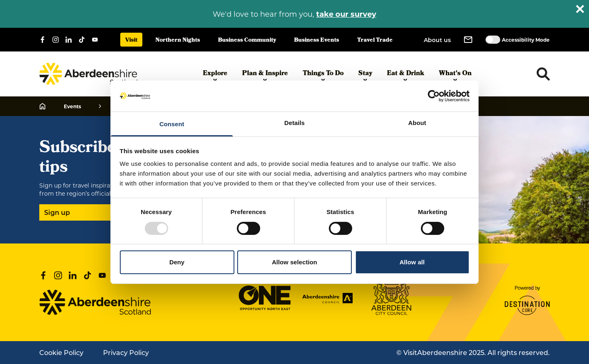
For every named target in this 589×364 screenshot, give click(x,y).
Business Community (247, 41)
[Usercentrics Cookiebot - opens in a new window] (434, 96)
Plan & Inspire (265, 76)
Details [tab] (294, 123)
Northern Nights (178, 41)
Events (72, 106)
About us (437, 40)
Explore (215, 76)
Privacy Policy (126, 352)
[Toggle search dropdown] (543, 74)
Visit (131, 41)
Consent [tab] (172, 124)
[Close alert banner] (580, 9)
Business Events (317, 41)
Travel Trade (375, 41)
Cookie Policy (61, 352)
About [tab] (417, 123)
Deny (177, 262)
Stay (365, 76)
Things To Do (323, 76)
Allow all (412, 262)
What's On (455, 76)
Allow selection (295, 262)
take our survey (346, 14)
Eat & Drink (406, 76)
